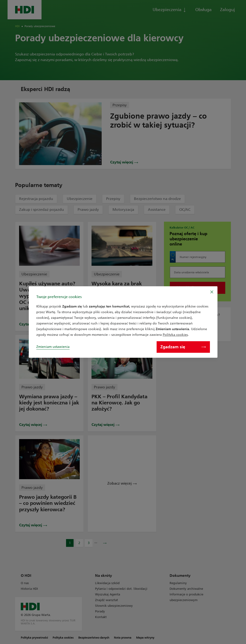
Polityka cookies (175, 335)
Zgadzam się (183, 347)
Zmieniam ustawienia (53, 347)
